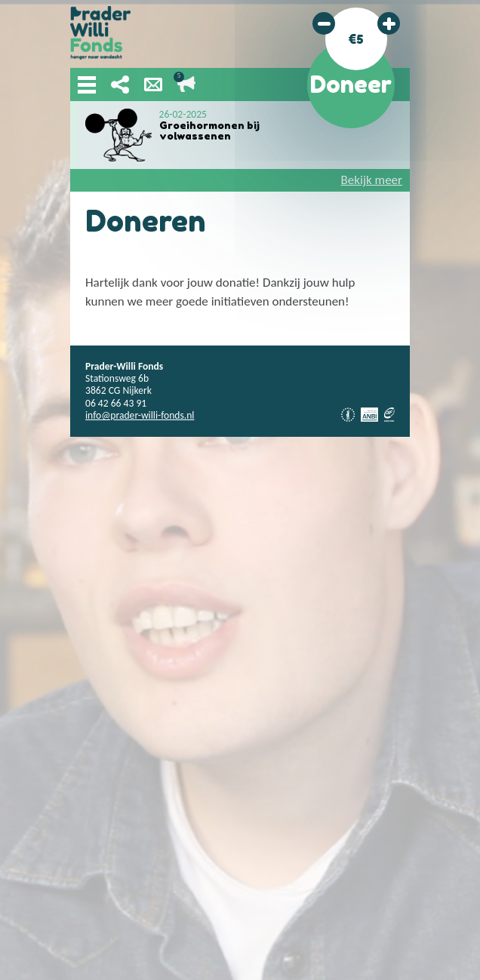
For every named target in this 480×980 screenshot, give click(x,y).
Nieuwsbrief (153, 84)
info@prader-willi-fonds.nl (140, 415)
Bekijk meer (372, 180)
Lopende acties (186, 84)
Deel (120, 84)
